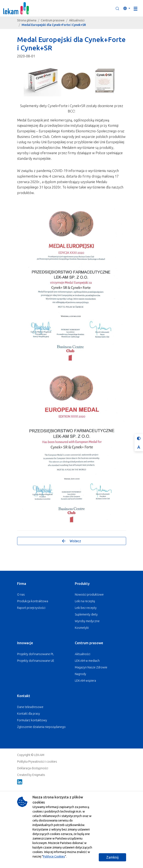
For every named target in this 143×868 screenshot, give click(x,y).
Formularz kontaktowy (32, 720)
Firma (22, 584)
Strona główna (27, 20)
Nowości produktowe (89, 595)
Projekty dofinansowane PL (35, 654)
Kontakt (24, 696)
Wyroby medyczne (87, 621)
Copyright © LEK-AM (31, 755)
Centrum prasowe (53, 20)
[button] (117, 8)
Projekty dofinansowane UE (36, 661)
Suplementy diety (86, 614)
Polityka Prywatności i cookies (37, 762)
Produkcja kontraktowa (33, 601)
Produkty (82, 584)
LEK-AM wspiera (85, 681)
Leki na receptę (85, 601)
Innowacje (25, 643)
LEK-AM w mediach (87, 661)
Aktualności (77, 20)
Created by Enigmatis (31, 775)
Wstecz (71, 541)
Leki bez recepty (86, 608)
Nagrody (80, 674)
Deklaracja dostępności (33, 768)
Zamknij (112, 857)
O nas (21, 595)
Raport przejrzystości (31, 608)
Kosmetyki (82, 628)
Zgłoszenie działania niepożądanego (41, 727)
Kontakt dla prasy (29, 714)
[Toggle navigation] (136, 8)
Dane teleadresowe (30, 707)
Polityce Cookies (54, 856)
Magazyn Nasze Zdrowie (91, 667)
